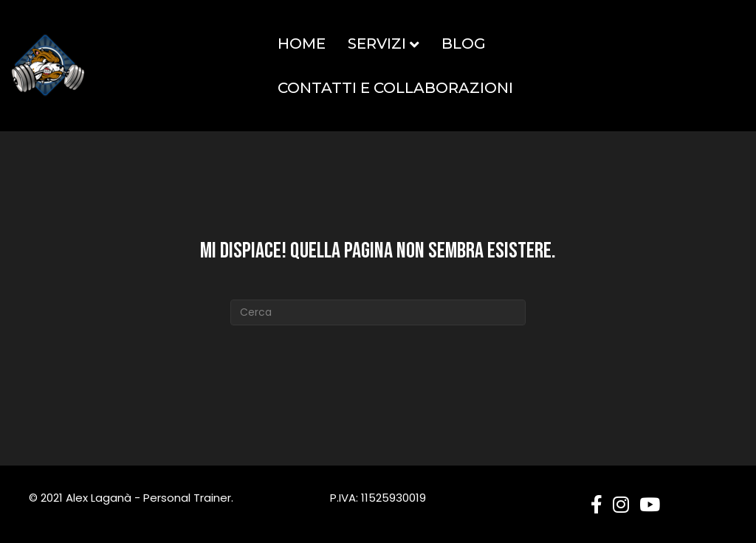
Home (302, 44)
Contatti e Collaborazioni (395, 88)
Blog (464, 44)
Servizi (377, 44)
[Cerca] (378, 312)
